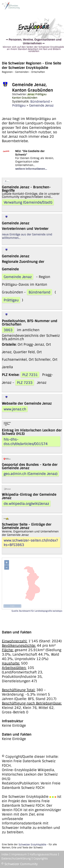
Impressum (19, 854)
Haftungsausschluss (43, 854)
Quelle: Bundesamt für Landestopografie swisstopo (37, 611)
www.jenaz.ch (15, 409)
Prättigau (19, 105)
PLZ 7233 (25, 383)
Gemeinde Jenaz (41, 105)
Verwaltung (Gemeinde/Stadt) (28, 202)
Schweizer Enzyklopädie (32, 844)
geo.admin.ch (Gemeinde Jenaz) (30, 474)
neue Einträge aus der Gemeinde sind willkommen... (27, 236)
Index (5, 854)
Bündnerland (40, 101)
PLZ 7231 (30, 375)
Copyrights (41, 859)
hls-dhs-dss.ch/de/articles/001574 (26, 442)
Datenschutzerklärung (16, 859)
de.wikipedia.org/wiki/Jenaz (26, 504)
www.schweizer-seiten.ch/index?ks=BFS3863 (31, 542)
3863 (8, 330)
